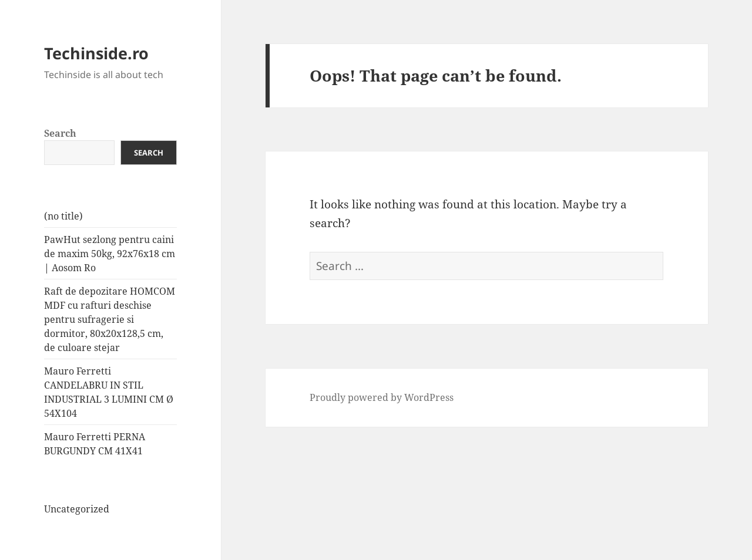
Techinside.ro (96, 53)
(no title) (63, 216)
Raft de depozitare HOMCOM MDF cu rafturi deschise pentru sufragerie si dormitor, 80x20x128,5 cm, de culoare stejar (110, 319)
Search (60, 133)
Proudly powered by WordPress (382, 397)
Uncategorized (77, 509)
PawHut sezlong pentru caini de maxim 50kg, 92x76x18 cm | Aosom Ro (110, 254)
